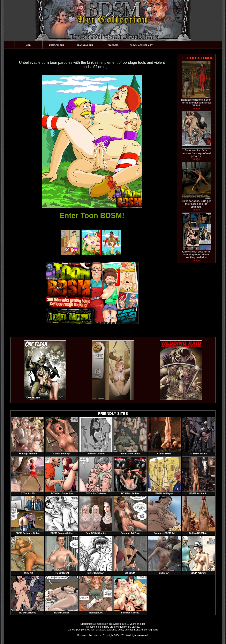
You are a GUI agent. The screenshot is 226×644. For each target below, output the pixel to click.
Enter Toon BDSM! (92, 216)
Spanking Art (85, 45)
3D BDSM (113, 45)
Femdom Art (57, 45)
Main (29, 45)
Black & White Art (141, 45)
